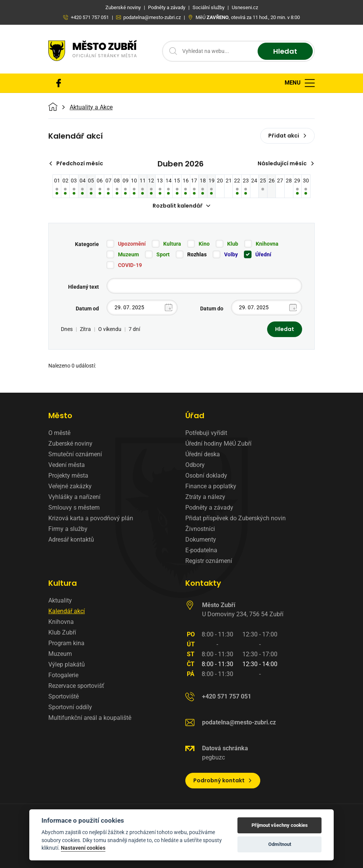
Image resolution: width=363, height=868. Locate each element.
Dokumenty (201, 540)
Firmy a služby (68, 529)
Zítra (85, 329)
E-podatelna (201, 550)
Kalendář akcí (67, 611)
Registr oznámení (209, 561)
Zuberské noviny (70, 444)
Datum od (87, 309)
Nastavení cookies (83, 848)
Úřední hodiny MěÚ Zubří (218, 444)
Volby (231, 254)
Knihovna (267, 244)
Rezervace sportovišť (76, 686)
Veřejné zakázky (70, 486)
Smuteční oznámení (75, 454)
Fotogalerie (63, 675)
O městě (59, 433)
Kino (204, 244)
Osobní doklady (206, 476)
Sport (163, 254)
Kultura (172, 244)
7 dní (134, 329)
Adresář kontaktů (71, 540)
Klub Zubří (62, 632)
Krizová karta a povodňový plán (91, 518)
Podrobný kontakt (223, 780)
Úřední (263, 254)
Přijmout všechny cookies (280, 825)
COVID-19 (130, 265)
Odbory (195, 465)
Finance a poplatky (211, 486)
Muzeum (128, 254)
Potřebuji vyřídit (206, 433)
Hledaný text (84, 287)
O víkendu (110, 329)
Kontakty (203, 583)
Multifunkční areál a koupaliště (90, 718)
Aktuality (60, 600)
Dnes (67, 329)
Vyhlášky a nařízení (74, 497)
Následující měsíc (286, 163)
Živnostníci (200, 529)
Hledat (285, 51)
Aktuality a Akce (91, 107)
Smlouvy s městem (74, 508)
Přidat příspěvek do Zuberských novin (236, 518)
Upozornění (132, 244)
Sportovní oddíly (70, 707)
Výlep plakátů (67, 664)
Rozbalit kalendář (181, 206)
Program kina (66, 643)
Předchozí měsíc (76, 163)
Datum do (212, 309)
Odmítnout (280, 844)
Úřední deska (203, 454)
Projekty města (68, 476)
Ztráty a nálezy (205, 497)
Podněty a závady (209, 508)
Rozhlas (197, 254)
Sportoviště (64, 696)
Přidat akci (287, 136)
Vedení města (67, 465)
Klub (233, 244)
